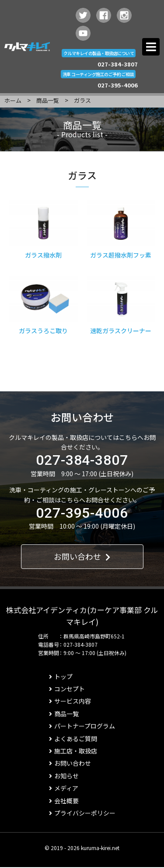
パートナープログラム (82, 726)
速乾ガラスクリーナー (121, 331)
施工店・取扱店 (73, 751)
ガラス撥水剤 (43, 255)
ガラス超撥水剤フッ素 (121, 255)
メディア (64, 788)
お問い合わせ (82, 556)
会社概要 (64, 801)
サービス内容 (70, 701)
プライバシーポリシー (82, 813)
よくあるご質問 (73, 739)
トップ (61, 676)
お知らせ (64, 776)
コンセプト (67, 689)
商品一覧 (48, 100)
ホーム (13, 100)
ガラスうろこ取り (43, 331)
